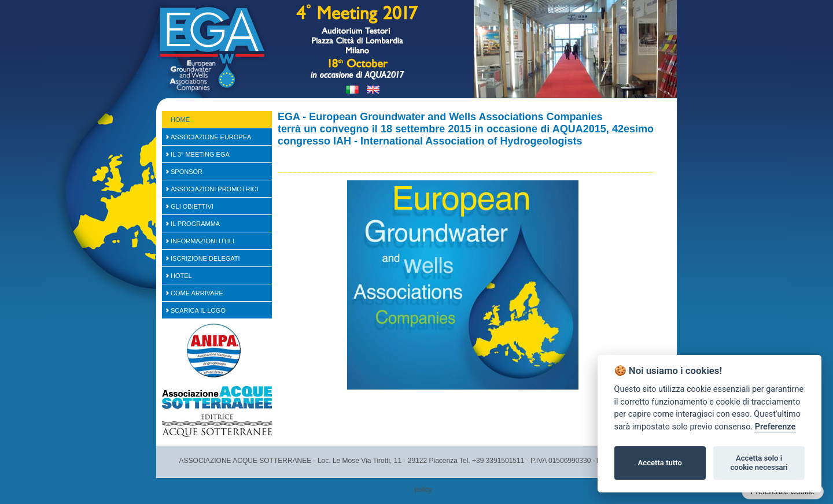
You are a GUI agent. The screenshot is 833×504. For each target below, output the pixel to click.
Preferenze (775, 427)
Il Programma (195, 224)
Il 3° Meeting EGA (200, 154)
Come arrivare (197, 293)
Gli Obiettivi (192, 206)
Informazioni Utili (202, 241)
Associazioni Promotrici (215, 189)
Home (180, 120)
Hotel (181, 276)
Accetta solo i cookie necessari (759, 463)
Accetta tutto (660, 463)
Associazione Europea (211, 137)
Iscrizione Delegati (205, 258)
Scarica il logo (198, 310)
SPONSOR (187, 172)
